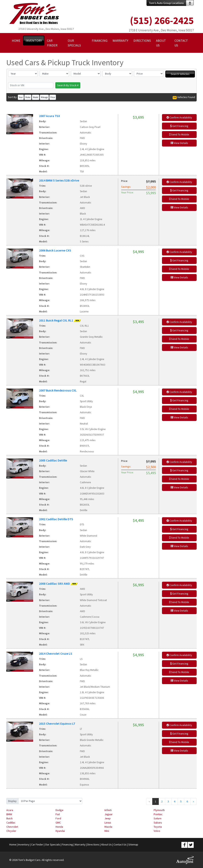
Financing (67, 844)
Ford (58, 818)
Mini (107, 831)
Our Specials (53, 844)
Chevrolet (12, 827)
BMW (9, 814)
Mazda (108, 827)
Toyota (158, 827)
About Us (106, 844)
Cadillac (11, 823)
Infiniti (108, 810)
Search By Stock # (68, 85)
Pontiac (158, 814)
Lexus (108, 823)
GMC (58, 823)
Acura (10, 810)
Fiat (58, 814)
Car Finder (37, 844)
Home (13, 844)
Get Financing (179, 126)
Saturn (158, 818)
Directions (93, 844)
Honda (59, 827)
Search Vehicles (180, 74)
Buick (10, 818)
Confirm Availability (179, 117)
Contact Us (120, 844)
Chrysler (11, 831)
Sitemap (133, 844)
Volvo (157, 831)
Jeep (108, 818)
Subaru (158, 823)
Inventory (24, 844)
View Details (179, 143)
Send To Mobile (179, 134)
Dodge (59, 810)
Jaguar (109, 814)
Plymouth (159, 810)
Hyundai (60, 831)
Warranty (80, 844)
